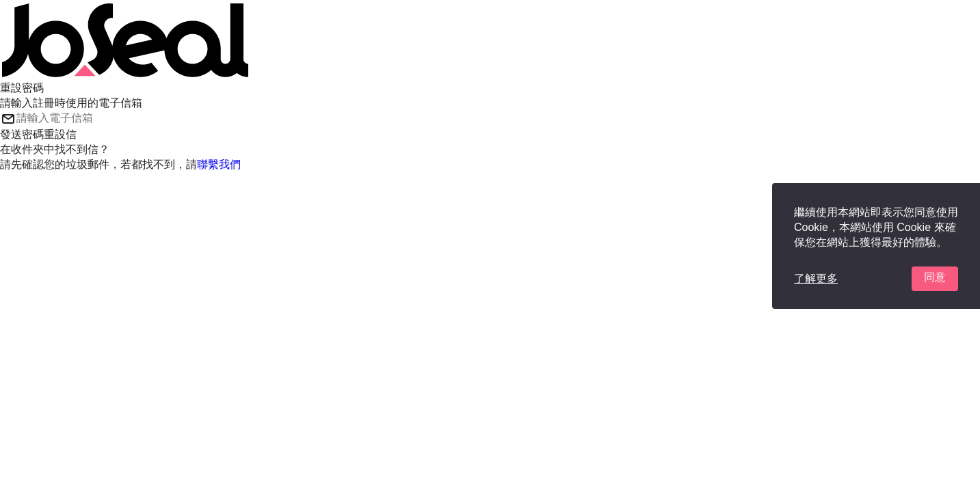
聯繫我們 (219, 164)
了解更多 (816, 278)
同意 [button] (935, 277)
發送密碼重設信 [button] (38, 134)
